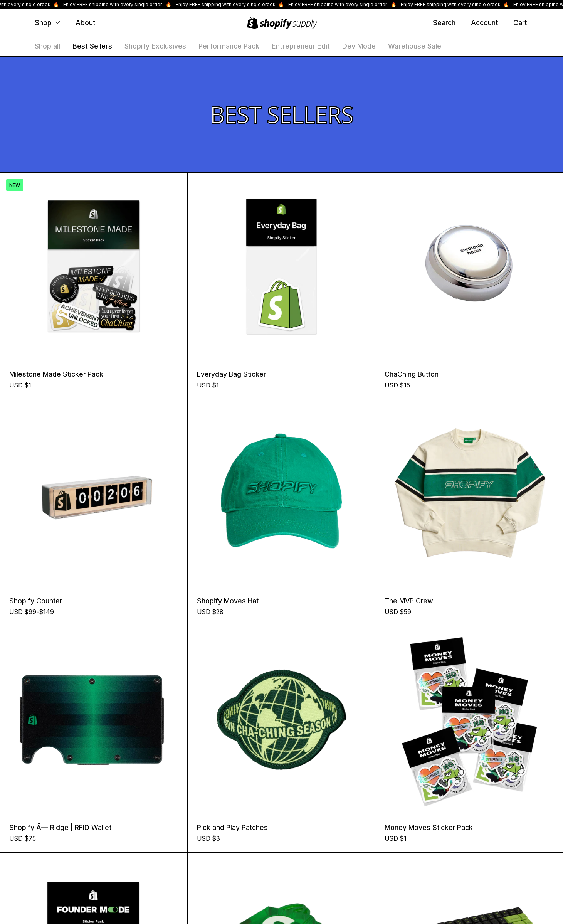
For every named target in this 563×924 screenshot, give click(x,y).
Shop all (47, 46)
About (85, 23)
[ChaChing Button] (469, 267)
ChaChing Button (412, 374)
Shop (47, 23)
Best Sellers (92, 46)
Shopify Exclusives (155, 46)
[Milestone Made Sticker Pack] (94, 266)
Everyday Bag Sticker (231, 374)
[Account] (484, 23)
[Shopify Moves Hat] (281, 493)
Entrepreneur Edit (301, 46)
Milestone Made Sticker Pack (56, 374)
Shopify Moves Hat (228, 601)
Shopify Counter (36, 601)
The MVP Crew (409, 601)
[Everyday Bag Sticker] (281, 266)
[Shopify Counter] (94, 493)
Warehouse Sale (415, 46)
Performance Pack (229, 46)
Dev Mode (359, 46)
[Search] (444, 23)
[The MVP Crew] (469, 493)
